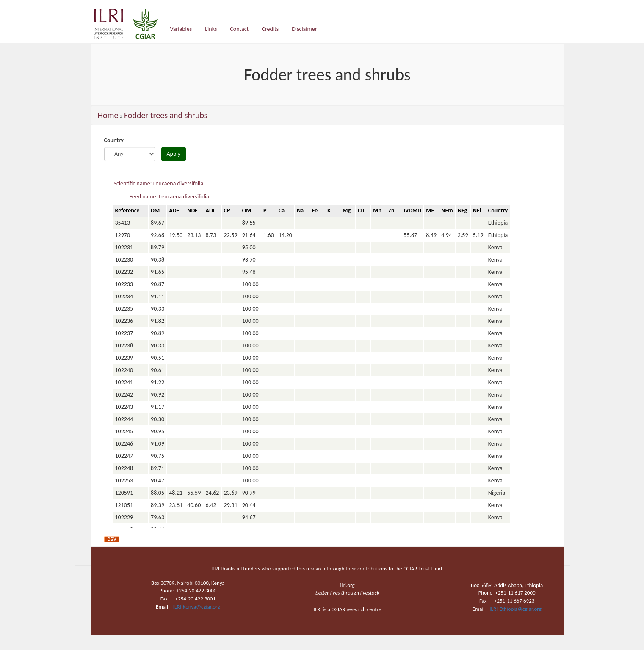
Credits (270, 29)
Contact (239, 29)
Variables (181, 29)
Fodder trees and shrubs (166, 115)
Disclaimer (304, 29)
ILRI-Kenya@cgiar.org (197, 607)
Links (211, 29)
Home (108, 115)
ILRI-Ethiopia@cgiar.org (515, 609)
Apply (174, 154)
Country (114, 140)
